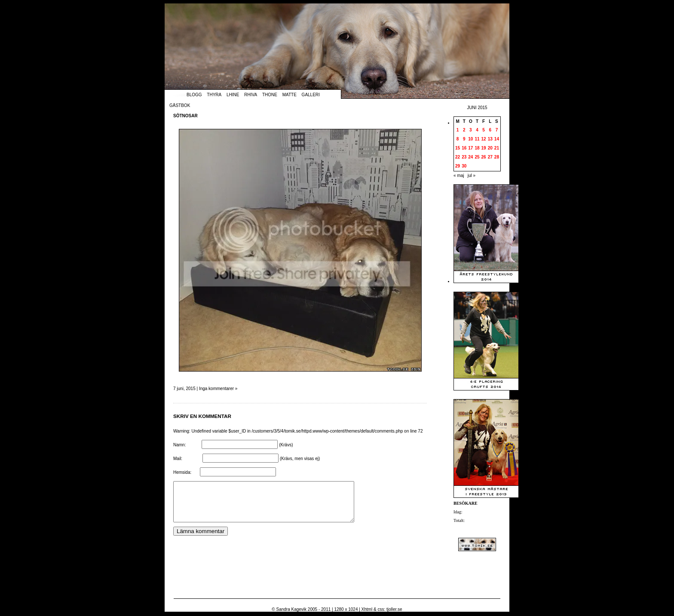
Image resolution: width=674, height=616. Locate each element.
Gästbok (180, 105)
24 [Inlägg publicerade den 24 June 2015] (470, 157)
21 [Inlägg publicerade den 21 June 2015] (497, 148)
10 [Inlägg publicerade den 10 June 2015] (470, 139)
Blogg (194, 95)
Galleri (311, 95)
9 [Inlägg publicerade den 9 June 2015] (464, 139)
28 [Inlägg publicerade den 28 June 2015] (497, 157)
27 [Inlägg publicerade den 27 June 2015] (490, 157)
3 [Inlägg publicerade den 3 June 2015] (471, 130)
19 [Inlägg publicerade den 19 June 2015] (484, 148)
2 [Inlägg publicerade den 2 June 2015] (464, 130)
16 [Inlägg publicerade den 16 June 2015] (464, 148)
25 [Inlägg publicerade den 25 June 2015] (477, 157)
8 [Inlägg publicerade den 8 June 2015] (458, 139)
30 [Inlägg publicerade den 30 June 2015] (464, 166)
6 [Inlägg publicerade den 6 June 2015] (490, 130)
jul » (472, 175)
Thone (270, 95)
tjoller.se (394, 609)
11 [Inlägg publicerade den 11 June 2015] (477, 139)
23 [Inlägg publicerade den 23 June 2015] (464, 157)
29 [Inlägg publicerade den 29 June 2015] (458, 166)
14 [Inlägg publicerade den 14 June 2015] (497, 139)
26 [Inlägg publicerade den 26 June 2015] (484, 157)
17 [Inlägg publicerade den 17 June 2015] (470, 148)
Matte (290, 95)
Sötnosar (185, 116)
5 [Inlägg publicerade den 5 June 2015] (484, 130)
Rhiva (251, 95)
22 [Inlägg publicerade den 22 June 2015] (458, 157)
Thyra (214, 95)
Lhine (233, 95)
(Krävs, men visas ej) (300, 459)
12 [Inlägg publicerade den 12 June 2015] (484, 139)
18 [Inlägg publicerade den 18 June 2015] (477, 148)
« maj (459, 175)
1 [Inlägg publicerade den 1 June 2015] (458, 130)
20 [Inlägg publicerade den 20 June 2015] (490, 148)
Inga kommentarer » (218, 389)
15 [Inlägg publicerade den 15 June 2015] (458, 148)
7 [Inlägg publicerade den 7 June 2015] (497, 130)
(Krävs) (286, 445)
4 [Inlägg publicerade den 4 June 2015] (477, 130)
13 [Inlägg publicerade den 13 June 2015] (490, 139)
